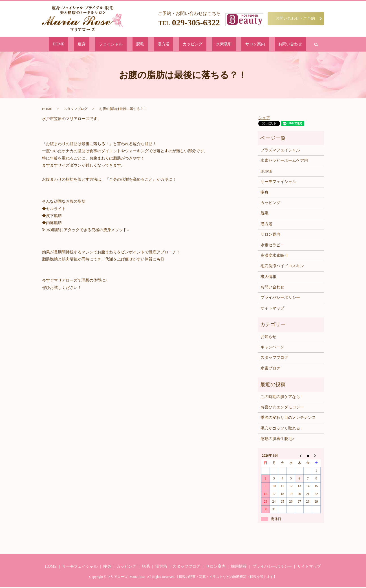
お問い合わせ (256, 45)
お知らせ (268, 338)
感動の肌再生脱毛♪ (277, 440)
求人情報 (268, 278)
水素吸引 (207, 45)
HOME (93, 45)
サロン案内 (230, 45)
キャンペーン (272, 348)
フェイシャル (129, 45)
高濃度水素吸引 (274, 257)
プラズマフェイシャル (280, 151)
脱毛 (149, 45)
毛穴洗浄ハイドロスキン (282, 267)
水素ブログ (270, 369)
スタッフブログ (76, 110)
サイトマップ (272, 309)
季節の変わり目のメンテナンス (288, 419)
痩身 (108, 45)
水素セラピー (272, 246)
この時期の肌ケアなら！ (282, 398)
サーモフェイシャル (278, 183)
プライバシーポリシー (280, 299)
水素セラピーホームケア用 (284, 162)
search (277, 45)
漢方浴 (164, 45)
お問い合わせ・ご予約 (295, 18)
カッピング (185, 45)
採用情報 (239, 568)
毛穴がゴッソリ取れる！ (282, 429)
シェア (264, 119)
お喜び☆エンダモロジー (282, 408)
